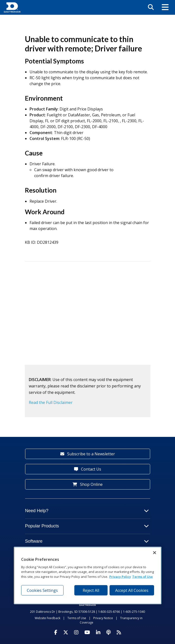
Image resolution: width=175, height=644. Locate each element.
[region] (88, 576)
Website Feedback (48, 618)
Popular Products (87, 526)
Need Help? (87, 511)
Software (87, 541)
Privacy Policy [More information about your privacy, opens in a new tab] (120, 576)
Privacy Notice (103, 618)
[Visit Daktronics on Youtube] (87, 632)
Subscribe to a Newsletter (88, 454)
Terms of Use (77, 618)
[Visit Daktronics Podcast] (109, 632)
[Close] (155, 553)
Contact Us (88, 469)
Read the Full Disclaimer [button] (51, 402)
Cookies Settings (42, 590)
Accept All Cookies (132, 590)
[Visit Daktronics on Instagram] (76, 632)
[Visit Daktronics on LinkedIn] (98, 632)
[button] (165, 7)
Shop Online (88, 484)
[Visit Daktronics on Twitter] (66, 632)
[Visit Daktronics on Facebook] (56, 632)
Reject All (91, 590)
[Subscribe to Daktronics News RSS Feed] (119, 632)
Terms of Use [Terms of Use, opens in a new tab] (143, 576)
